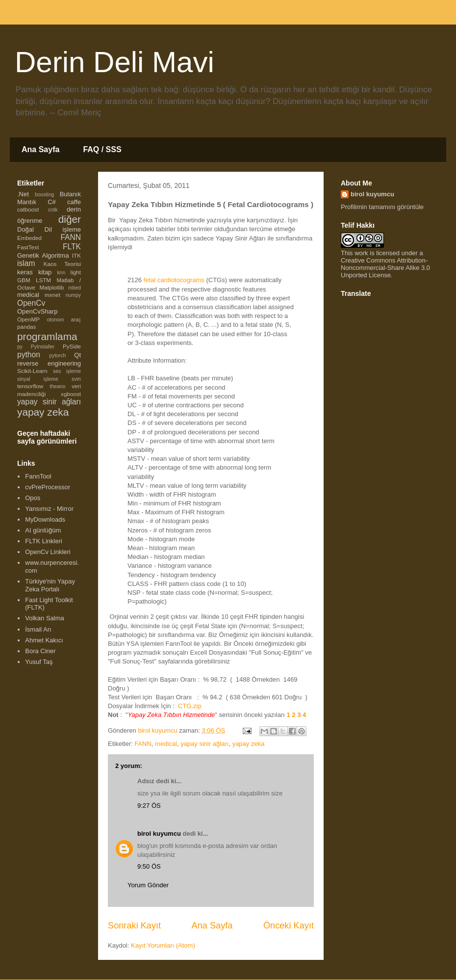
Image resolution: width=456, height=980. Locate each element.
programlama (47, 336)
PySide (72, 346)
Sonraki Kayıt (134, 926)
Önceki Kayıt (289, 926)
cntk (53, 210)
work (361, 253)
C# (52, 202)
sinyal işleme (38, 379)
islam (26, 263)
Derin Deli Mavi (114, 62)
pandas (26, 327)
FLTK (72, 247)
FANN (143, 744)
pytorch (57, 356)
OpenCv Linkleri (48, 552)
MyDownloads (45, 519)
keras (25, 272)
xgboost (71, 394)
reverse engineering (49, 363)
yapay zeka (249, 744)
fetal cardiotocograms (173, 280)
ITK (76, 255)
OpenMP (28, 319)
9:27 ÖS (149, 806)
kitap (45, 272)
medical (166, 744)
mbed (75, 288)
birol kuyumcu (159, 834)
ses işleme (67, 371)
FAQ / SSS (102, 149)
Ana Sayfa (40, 149)
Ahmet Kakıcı (44, 640)
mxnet (52, 295)
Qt (77, 355)
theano (58, 386)
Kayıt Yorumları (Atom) (163, 945)
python (29, 355)
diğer (70, 219)
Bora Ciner (40, 651)
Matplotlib (52, 287)
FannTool (38, 476)
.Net (23, 194)
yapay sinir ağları (204, 744)
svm (76, 379)
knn (61, 273)
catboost (28, 209)
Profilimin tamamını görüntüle (382, 207)
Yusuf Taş (39, 662)
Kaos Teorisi (62, 264)
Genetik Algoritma (43, 255)
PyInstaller (43, 347)
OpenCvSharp (37, 311)
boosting (44, 195)
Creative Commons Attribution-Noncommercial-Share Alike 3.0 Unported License (385, 268)
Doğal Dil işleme (49, 229)
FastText (28, 247)
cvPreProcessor (48, 487)
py (20, 347)
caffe (74, 202)
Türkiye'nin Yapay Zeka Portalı (50, 585)
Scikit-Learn (32, 371)
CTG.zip (190, 706)
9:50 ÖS (149, 866)
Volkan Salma (45, 618)
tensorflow (30, 386)
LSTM (43, 280)
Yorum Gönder (148, 885)
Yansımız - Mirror (49, 509)
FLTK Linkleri (44, 541)
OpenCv (31, 303)
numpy (73, 295)
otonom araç (64, 320)
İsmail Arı (38, 629)
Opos (33, 498)
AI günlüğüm (43, 530)
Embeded (29, 238)
